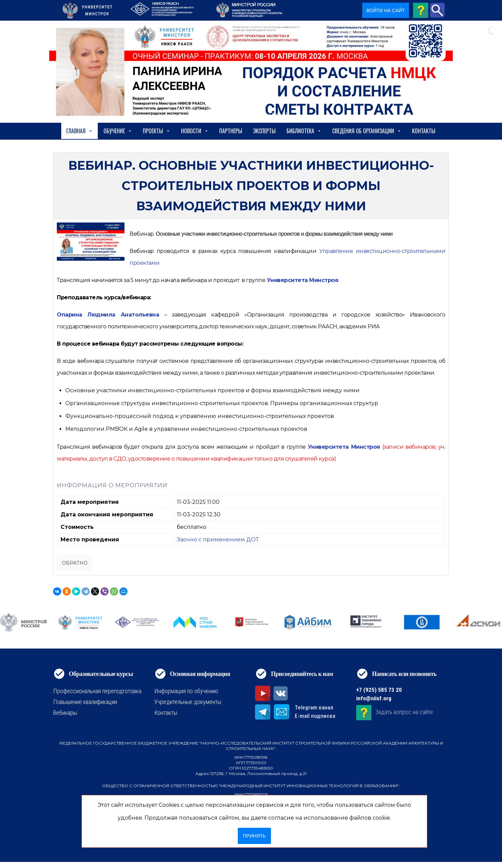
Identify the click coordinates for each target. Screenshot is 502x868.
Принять (254, 836)
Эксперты (264, 131)
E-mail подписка (315, 716)
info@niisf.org (374, 698)
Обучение (118, 131)
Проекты (156, 131)
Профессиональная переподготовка (97, 691)
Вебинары (65, 713)
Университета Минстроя (303, 280)
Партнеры (231, 131)
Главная (79, 131)
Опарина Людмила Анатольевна (108, 315)
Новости (195, 131)
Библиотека (304, 131)
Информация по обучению (186, 691)
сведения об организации (367, 131)
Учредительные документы (188, 702)
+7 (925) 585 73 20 (379, 690)
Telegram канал (314, 707)
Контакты (424, 131)
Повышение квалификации (85, 702)
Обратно (75, 563)
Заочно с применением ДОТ (218, 539)
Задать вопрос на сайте (404, 712)
